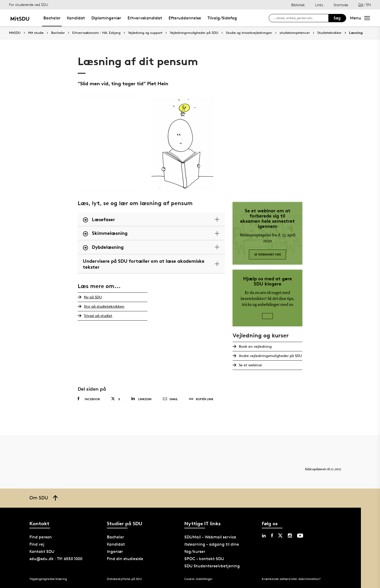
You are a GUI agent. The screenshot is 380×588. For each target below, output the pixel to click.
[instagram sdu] (290, 536)
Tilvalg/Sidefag (222, 18)
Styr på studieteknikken (104, 306)
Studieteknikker (329, 33)
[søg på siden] (301, 18)
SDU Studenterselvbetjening (212, 566)
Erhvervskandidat (145, 18)
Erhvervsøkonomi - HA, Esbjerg (96, 33)
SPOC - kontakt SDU (204, 559)
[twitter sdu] (280, 536)
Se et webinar (250, 365)
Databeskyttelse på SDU (124, 579)
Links (319, 5)
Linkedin (141, 399)
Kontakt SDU (42, 551)
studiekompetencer (295, 33)
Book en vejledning (255, 346)
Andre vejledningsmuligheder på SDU (270, 356)
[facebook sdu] (272, 536)
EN (369, 5)
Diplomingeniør (106, 18)
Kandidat (76, 18)
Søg (337, 18)
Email (170, 399)
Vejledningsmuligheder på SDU (194, 33)
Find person (41, 537)
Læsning (356, 33)
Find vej (37, 544)
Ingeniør (115, 551)
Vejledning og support (145, 33)
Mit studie (36, 33)
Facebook (89, 399)
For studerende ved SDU (29, 5)
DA (361, 5)
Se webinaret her (268, 254)
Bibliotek (298, 5)
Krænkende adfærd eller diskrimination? (291, 579)
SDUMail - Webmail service (210, 537)
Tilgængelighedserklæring (48, 579)
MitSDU (15, 33)
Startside (341, 5)
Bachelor (52, 18)
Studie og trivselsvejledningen (249, 33)
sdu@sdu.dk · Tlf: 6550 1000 (56, 559)
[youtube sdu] (300, 536)
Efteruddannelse (185, 18)
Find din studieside (125, 559)
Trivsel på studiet (98, 316)
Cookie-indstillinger (199, 579)
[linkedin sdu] (264, 536)
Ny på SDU (93, 297)
